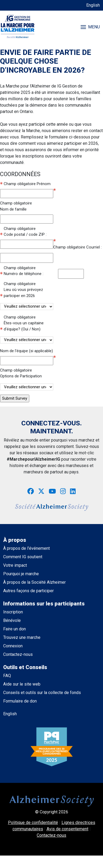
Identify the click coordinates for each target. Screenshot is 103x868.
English (93, 5)
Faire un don (15, 629)
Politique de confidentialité (33, 823)
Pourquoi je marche (21, 574)
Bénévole (12, 620)
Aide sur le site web (22, 684)
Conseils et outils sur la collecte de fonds (42, 693)
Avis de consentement (67, 829)
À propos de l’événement (26, 548)
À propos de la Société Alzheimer (34, 582)
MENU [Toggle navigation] (90, 27)
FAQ (7, 676)
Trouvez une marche (22, 637)
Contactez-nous (18, 654)
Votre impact (15, 565)
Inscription (13, 612)
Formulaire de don (20, 701)
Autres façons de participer (28, 591)
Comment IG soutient (23, 557)
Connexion (13, 646)
